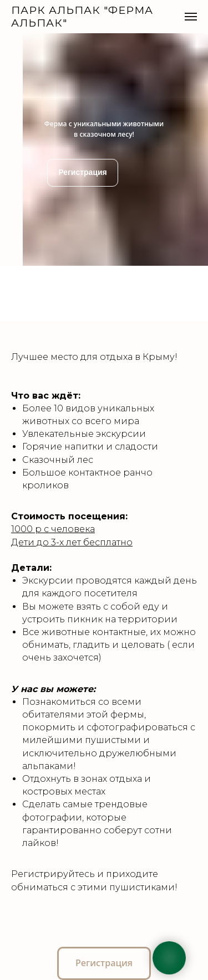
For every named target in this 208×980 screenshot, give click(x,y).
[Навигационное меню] (191, 17)
